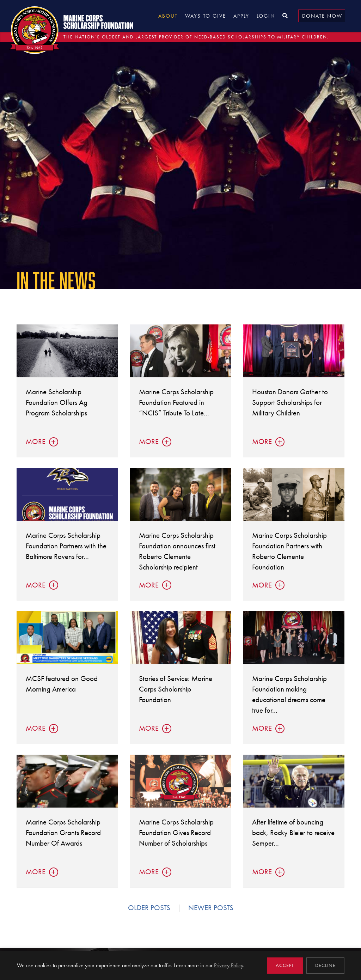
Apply (241, 16)
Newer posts (211, 908)
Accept (285, 965)
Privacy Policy (228, 965)
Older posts (149, 908)
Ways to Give (206, 16)
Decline (325, 965)
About (168, 16)
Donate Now (322, 16)
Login (266, 16)
